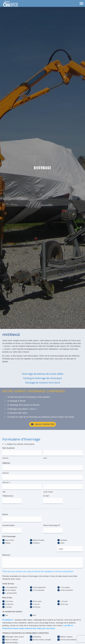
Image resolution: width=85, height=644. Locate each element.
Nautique (64, 538)
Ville (4, 491)
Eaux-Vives (10, 538)
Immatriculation (9, 524)
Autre (62, 541)
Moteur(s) (6, 553)
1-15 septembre (11, 586)
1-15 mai (36, 602)
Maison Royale (38, 538)
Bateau (5, 513)
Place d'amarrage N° (52, 524)
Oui (6, 613)
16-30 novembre (67, 588)
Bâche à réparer (66, 635)
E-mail (46, 495)
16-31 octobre (11, 588)
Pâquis (8, 541)
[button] (43, 424)
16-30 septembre (39, 586)
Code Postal (48, 491)
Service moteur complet (42, 638)
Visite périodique (12, 641)
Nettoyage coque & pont (14, 635)
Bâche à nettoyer (12, 638)
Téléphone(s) (8, 495)
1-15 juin (9, 605)
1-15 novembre (38, 588)
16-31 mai (64, 602)
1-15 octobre (65, 586)
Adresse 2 (6, 482)
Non (34, 613)
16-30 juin (36, 605)
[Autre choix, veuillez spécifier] (70, 547)
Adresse (5, 472)
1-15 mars (9, 599)
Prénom (5, 458)
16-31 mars (37, 599)
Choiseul (36, 541)
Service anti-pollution (68, 638)
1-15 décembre (11, 591)
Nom (45, 458)
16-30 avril (9, 602)
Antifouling (37, 635)
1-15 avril (64, 599)
